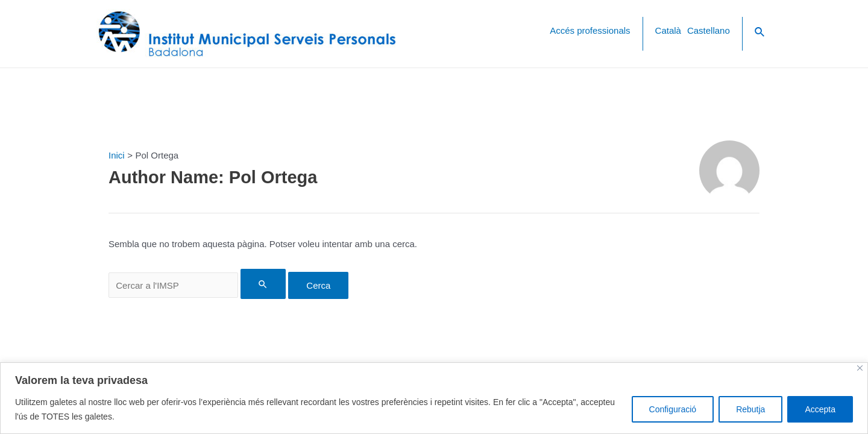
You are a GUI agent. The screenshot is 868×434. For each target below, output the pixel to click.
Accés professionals (590, 30)
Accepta (820, 409)
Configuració (673, 409)
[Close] (860, 368)
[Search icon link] (760, 34)
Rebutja (750, 409)
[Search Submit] (263, 284)
